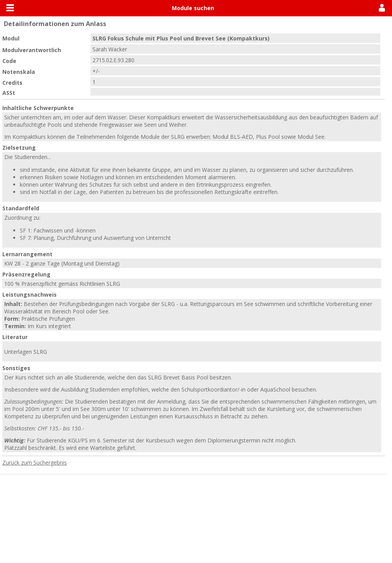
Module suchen (193, 8)
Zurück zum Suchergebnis (35, 462)
